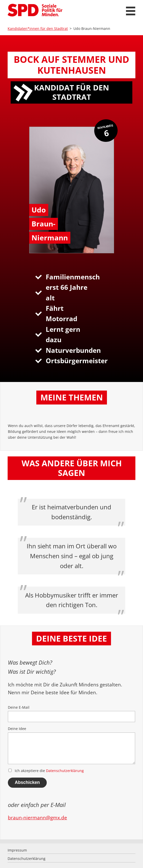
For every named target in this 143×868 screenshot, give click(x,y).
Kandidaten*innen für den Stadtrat (38, 28)
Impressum (17, 850)
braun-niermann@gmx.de (37, 817)
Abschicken (27, 782)
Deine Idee (71, 745)
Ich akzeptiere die (46, 771)
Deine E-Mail (71, 713)
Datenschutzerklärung (65, 771)
